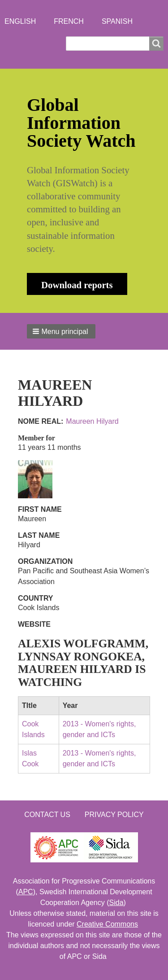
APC (26, 892)
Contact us (47, 815)
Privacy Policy (114, 815)
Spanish (117, 21)
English (20, 21)
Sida (116, 903)
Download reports (77, 285)
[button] (61, 331)
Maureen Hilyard (92, 421)
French (69, 21)
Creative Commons (107, 924)
